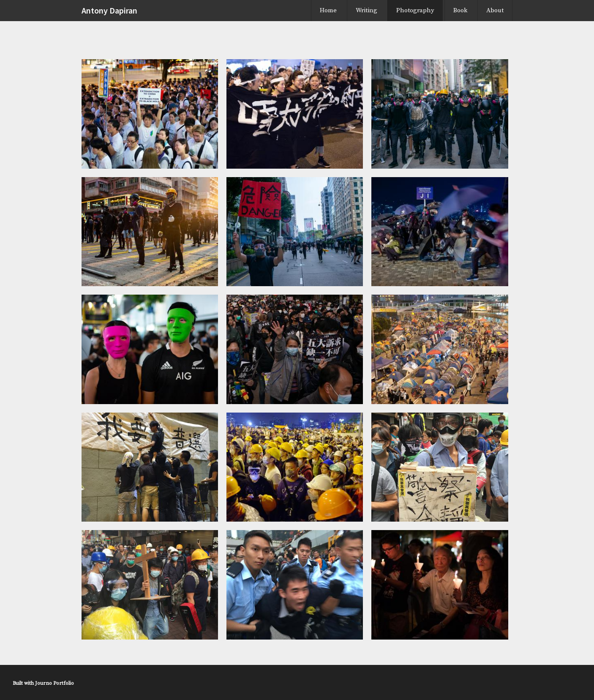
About (495, 10)
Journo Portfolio (54, 683)
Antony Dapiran (109, 10)
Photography (415, 10)
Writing (366, 10)
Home (328, 10)
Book (460, 10)
